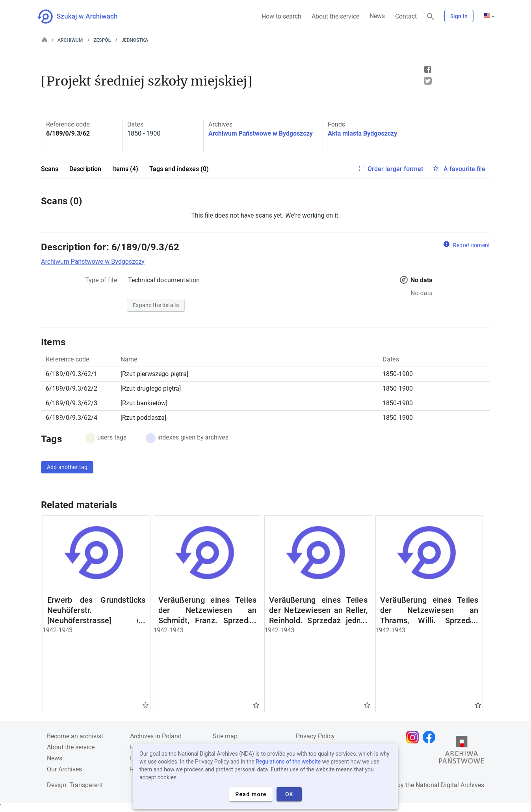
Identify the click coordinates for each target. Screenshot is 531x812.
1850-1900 (398, 374)
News (377, 16)
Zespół (102, 40)
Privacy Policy (315, 736)
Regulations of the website (288, 762)
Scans (50, 169)
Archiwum (70, 40)
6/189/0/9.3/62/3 (72, 403)
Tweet (428, 81)
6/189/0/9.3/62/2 (72, 388)
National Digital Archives (450, 785)
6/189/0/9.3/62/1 (72, 374)
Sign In (459, 16)
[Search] (431, 17)
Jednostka (135, 40)
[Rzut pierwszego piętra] (154, 374)
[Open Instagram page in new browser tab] (414, 737)
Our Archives (64, 769)
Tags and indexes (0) (179, 169)
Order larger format (395, 169)
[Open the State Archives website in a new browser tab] (462, 752)
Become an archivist (75, 736)
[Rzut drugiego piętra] (151, 388)
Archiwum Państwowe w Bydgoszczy (261, 133)
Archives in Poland (156, 736)
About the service (335, 16)
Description (85, 169)
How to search (281, 16)
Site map (225, 736)
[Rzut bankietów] (144, 403)
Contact (406, 16)
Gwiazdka (146, 705)
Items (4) (125, 169)
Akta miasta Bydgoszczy (362, 133)
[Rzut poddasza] (143, 418)
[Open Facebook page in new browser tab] (431, 737)
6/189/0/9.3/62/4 (72, 418)
